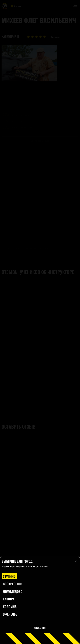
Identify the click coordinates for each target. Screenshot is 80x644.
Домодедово (13, 591)
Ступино (9, 576)
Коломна (10, 607)
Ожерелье (10, 614)
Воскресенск (13, 584)
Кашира (9, 599)
